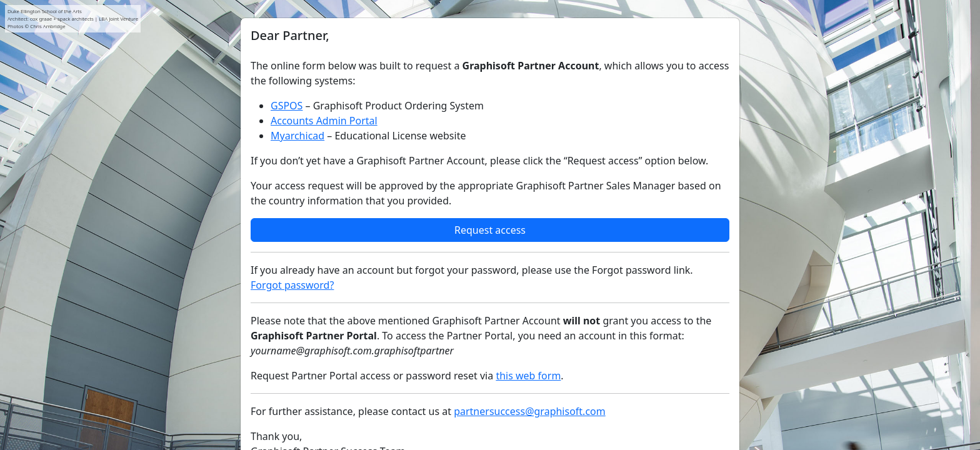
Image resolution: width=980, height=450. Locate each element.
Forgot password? (292, 285)
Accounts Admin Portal (324, 121)
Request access (490, 230)
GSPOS (287, 106)
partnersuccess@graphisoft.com (530, 411)
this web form (528, 376)
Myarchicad (297, 136)
